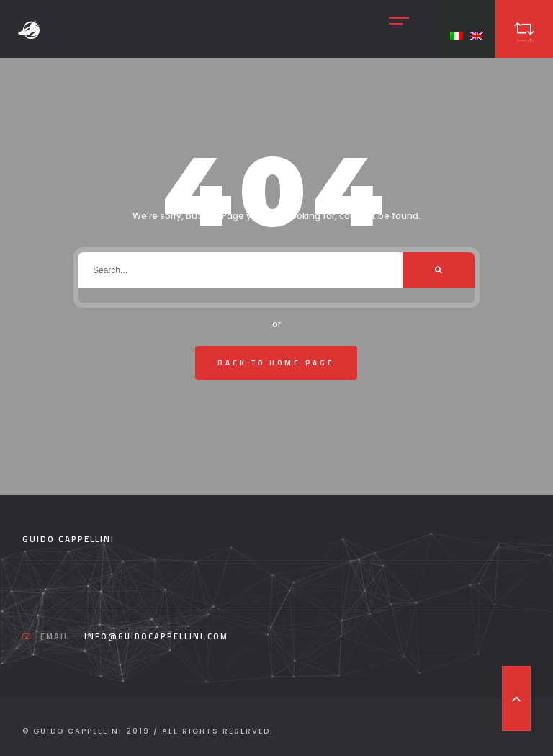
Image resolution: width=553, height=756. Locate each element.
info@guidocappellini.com (156, 636)
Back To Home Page (276, 363)
